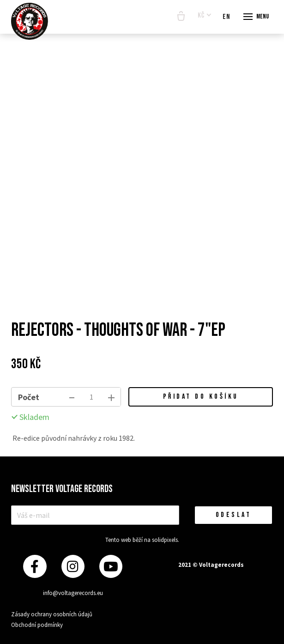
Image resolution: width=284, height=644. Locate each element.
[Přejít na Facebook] (35, 567)
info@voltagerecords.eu (73, 593)
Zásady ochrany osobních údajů (52, 614)
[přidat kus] (111, 397)
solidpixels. (166, 540)
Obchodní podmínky (37, 625)
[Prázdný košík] (181, 17)
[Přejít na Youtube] (111, 567)
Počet (29, 397)
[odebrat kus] (72, 397)
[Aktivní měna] (205, 16)
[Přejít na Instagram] (73, 567)
